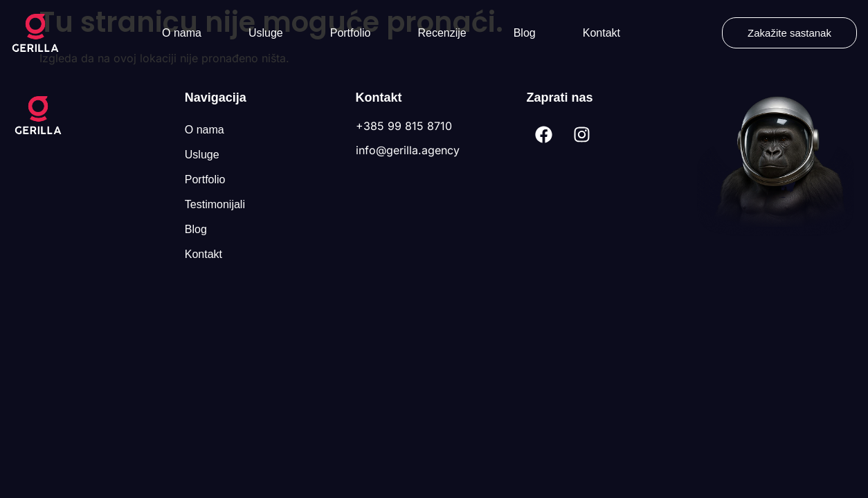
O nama (182, 33)
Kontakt (602, 33)
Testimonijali (215, 204)
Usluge (266, 33)
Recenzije (442, 33)
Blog (525, 33)
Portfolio (351, 33)
